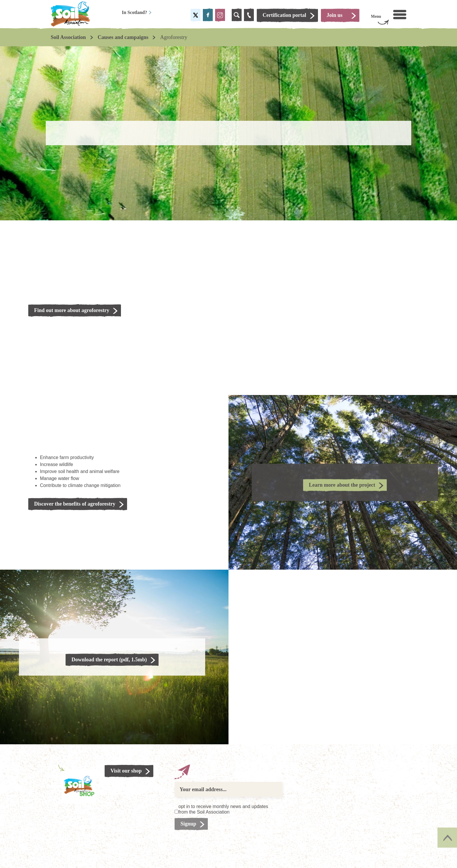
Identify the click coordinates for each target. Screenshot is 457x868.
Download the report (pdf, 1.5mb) (109, 660)
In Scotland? (137, 12)
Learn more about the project (342, 485)
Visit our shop (126, 771)
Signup (188, 824)
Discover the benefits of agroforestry (75, 504)
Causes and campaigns (123, 37)
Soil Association (68, 37)
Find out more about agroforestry (72, 310)
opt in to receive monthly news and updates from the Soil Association (223, 809)
